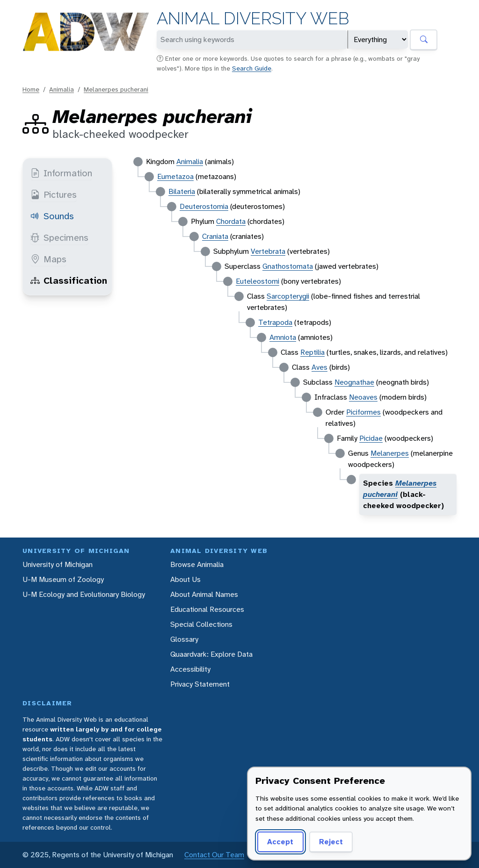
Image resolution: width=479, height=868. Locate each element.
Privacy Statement (200, 684)
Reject (331, 842)
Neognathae (354, 382)
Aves (319, 367)
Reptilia (312, 352)
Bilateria (182, 191)
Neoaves (363, 397)
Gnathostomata (288, 266)
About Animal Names (204, 594)
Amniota (283, 337)
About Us (185, 579)
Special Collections (201, 624)
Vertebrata (268, 251)
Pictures (54, 194)
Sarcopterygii (288, 296)
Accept (280, 842)
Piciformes (363, 412)
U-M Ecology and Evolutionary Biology (84, 594)
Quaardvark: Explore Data (211, 654)
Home (31, 89)
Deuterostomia (204, 206)
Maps (48, 259)
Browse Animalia (197, 564)
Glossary (184, 639)
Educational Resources (207, 609)
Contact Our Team (214, 855)
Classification (69, 280)
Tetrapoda (275, 322)
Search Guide (252, 68)
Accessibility (190, 669)
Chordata (231, 221)
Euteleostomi (258, 281)
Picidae (371, 438)
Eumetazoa (175, 176)
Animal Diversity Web (253, 18)
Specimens (59, 237)
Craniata (215, 236)
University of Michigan (58, 564)
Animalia (62, 89)
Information (61, 173)
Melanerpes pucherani (116, 89)
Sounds (52, 216)
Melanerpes (390, 453)
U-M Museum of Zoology (63, 579)
